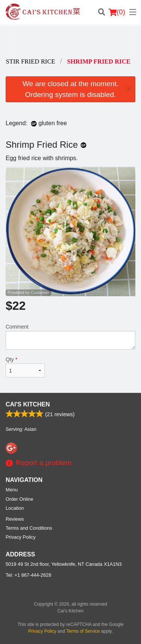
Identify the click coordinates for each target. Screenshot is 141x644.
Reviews (15, 519)
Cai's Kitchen (28, 404)
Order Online (19, 499)
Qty (25, 367)
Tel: (28, 575)
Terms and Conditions (29, 528)
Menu (12, 490)
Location (15, 508)
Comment (70, 337)
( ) (117, 12)
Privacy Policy (21, 537)
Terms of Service (83, 631)
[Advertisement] (70, 41)
